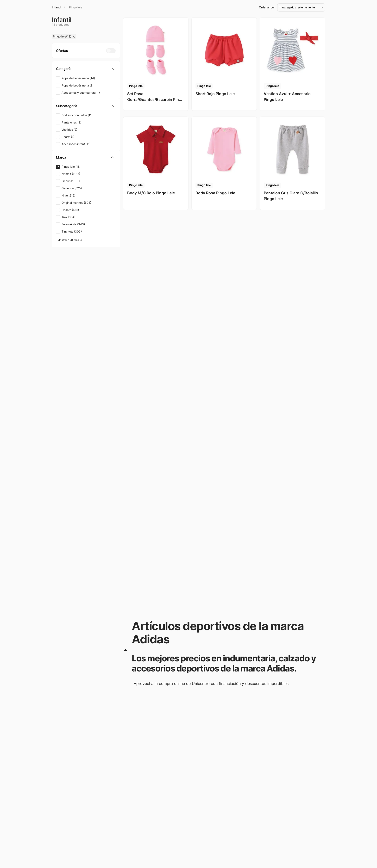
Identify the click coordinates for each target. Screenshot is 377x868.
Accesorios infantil (76, 144)
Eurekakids (73, 224)
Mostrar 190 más (68, 240)
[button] (86, 69)
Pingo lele (76, 7)
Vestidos (69, 130)
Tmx (68, 217)
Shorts (68, 137)
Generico (72, 188)
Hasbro (70, 210)
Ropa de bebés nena (78, 85)
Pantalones (71, 122)
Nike (68, 195)
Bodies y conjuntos (77, 115)
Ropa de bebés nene (78, 78)
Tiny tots (72, 231)
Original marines (76, 203)
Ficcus (71, 181)
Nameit (71, 174)
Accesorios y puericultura (81, 93)
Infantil (57, 7)
